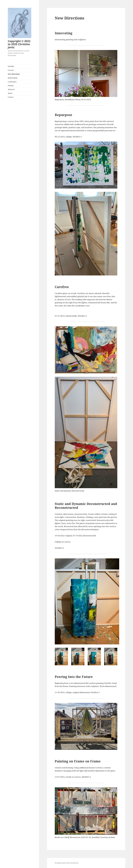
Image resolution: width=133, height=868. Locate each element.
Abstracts (11, 89)
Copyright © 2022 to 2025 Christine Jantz (19, 44)
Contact (11, 97)
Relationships (13, 78)
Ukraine (11, 86)
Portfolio (11, 66)
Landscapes (12, 82)
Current (11, 70)
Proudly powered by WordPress (67, 863)
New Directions (14, 74)
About (10, 93)
